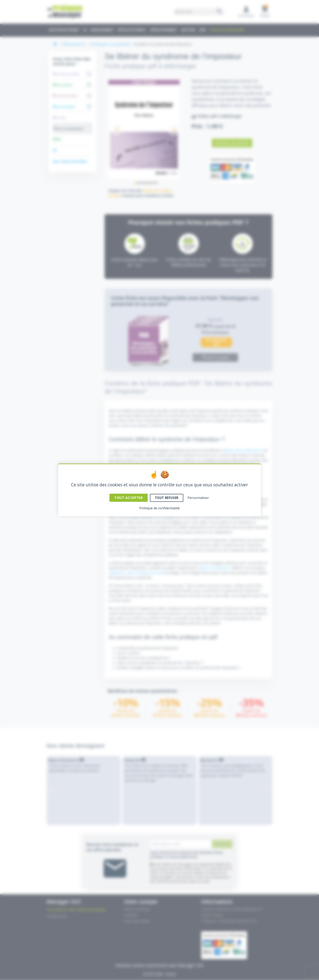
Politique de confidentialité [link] (159, 508)
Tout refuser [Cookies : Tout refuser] (167, 498)
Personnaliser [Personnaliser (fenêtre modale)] (198, 498)
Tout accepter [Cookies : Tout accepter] (128, 498)
